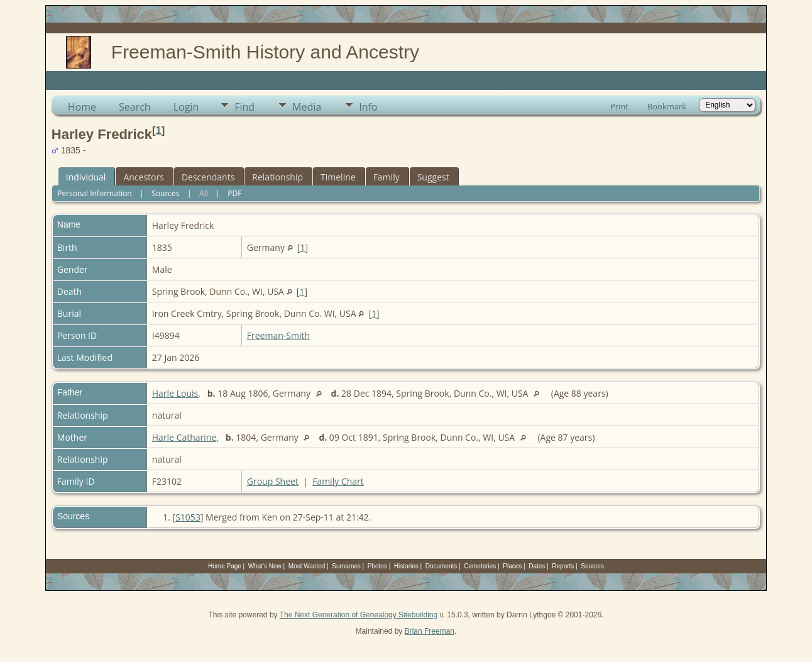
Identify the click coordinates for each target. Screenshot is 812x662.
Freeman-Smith (278, 335)
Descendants (208, 177)
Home (82, 107)
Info (368, 107)
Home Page (225, 566)
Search (135, 107)
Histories (406, 566)
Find (244, 107)
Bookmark (667, 106)
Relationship (277, 177)
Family (387, 177)
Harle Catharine (184, 437)
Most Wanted (307, 566)
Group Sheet (273, 481)
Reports (563, 566)
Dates (537, 566)
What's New (265, 566)
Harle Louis (175, 393)
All (204, 193)
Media (307, 107)
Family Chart (338, 481)
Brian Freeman (430, 631)
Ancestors (143, 177)
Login (186, 107)
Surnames (346, 566)
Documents (442, 566)
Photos (377, 566)
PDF (234, 193)
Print (619, 106)
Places (512, 566)
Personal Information (95, 193)
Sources (165, 193)
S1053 (188, 517)
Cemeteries (480, 566)
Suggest (433, 177)
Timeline (338, 177)
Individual (86, 177)
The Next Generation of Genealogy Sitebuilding (359, 615)
